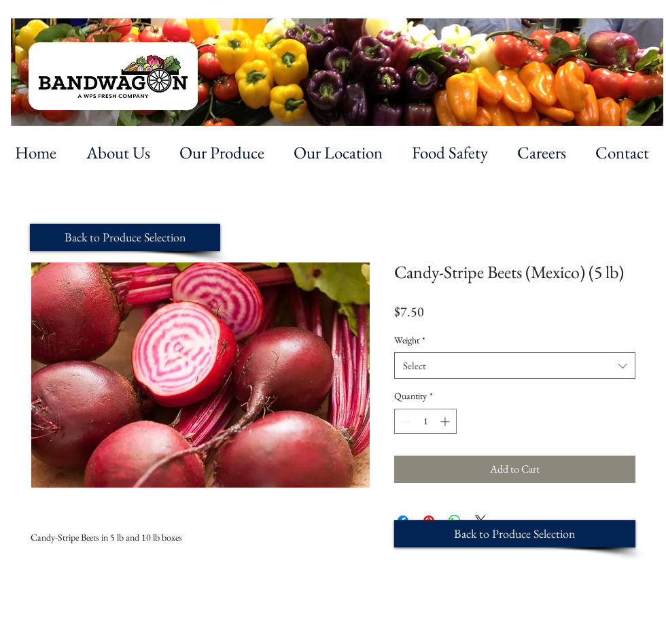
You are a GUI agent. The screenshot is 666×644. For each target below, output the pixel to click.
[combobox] (515, 366)
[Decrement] (405, 421)
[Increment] (446, 421)
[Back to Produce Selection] (125, 237)
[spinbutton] (425, 421)
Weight (410, 340)
